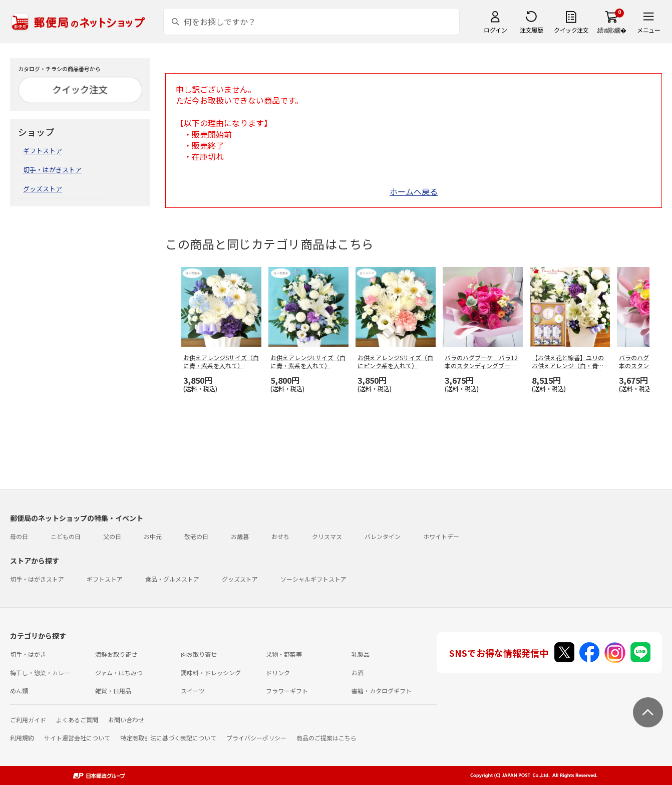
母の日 (19, 536)
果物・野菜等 (284, 654)
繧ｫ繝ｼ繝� (612, 30)
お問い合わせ (126, 720)
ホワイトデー (441, 536)
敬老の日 (196, 536)
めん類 (19, 691)
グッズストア (43, 189)
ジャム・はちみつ (119, 673)
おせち (280, 536)
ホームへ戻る (414, 191)
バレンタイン (383, 536)
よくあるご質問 (77, 720)
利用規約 (22, 738)
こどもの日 (66, 536)
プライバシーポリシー (256, 738)
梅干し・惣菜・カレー (40, 673)
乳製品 (361, 654)
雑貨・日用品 (113, 691)
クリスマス (327, 536)
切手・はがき (28, 654)
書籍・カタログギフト (382, 691)
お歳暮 (240, 536)
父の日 (112, 536)
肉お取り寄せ (199, 654)
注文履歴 (531, 30)
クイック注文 (571, 30)
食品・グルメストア (172, 579)
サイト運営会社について (77, 738)
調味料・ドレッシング (211, 673)
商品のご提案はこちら (326, 738)
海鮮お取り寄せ (116, 654)
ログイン (495, 30)
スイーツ (193, 691)
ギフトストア (43, 151)
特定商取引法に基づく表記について (168, 738)
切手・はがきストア (52, 170)
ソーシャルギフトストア (313, 579)
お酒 (358, 673)
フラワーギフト (287, 691)
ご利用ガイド (28, 720)
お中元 (153, 536)
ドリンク (278, 673)
